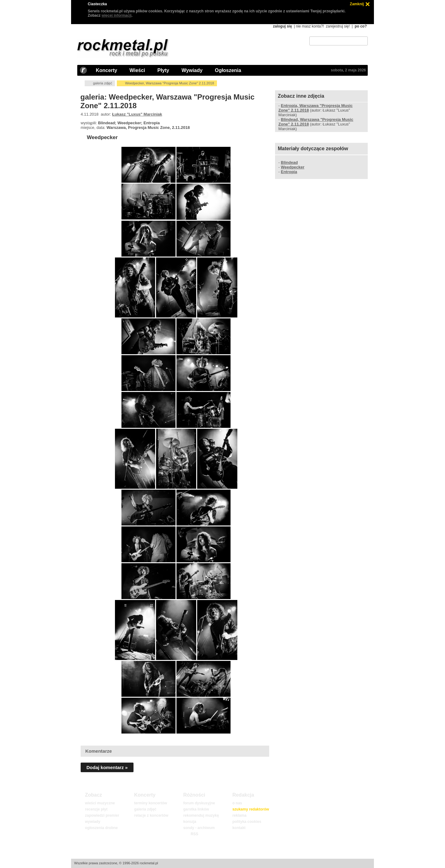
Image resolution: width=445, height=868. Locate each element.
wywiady (93, 822)
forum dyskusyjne (199, 803)
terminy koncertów (151, 803)
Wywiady (192, 70)
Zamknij (357, 4)
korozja (190, 822)
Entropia (289, 172)
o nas (237, 803)
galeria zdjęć (103, 83)
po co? (361, 26)
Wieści (137, 70)
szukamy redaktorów (251, 809)
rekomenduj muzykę (201, 815)
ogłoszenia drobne (101, 828)
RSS (194, 834)
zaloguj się (282, 26)
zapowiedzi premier (102, 815)
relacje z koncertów (151, 815)
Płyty (163, 70)
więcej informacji (117, 15)
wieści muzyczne (100, 803)
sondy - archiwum (199, 828)
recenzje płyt (96, 809)
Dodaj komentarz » (107, 767)
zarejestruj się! (338, 26)
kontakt (239, 828)
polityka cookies (247, 822)
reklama (239, 815)
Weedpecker (102, 137)
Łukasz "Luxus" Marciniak (137, 114)
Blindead (289, 162)
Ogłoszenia (228, 70)
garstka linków (196, 809)
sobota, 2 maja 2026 (348, 70)
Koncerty (106, 70)
